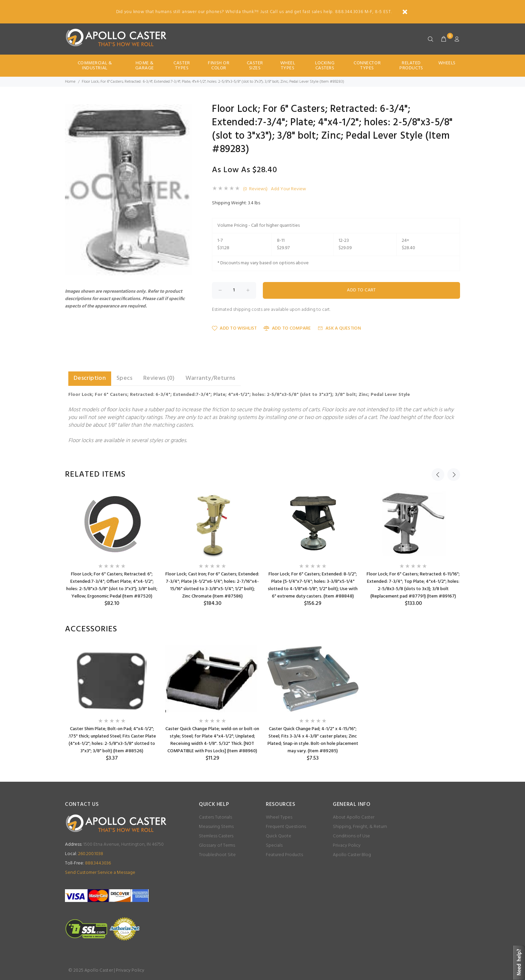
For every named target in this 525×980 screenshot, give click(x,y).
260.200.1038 (84, 854)
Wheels (447, 63)
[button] (186, 110)
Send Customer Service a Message (100, 873)
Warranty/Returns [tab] (210, 378)
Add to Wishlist (234, 328)
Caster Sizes (255, 66)
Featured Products (284, 855)
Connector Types (367, 66)
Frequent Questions (286, 827)
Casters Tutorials (215, 817)
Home (70, 82)
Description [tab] (90, 378)
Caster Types (182, 66)
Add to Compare (287, 328)
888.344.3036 (88, 863)
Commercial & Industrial (95, 66)
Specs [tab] (125, 378)
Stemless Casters (216, 836)
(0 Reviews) (255, 189)
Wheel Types (288, 66)
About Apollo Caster (354, 817)
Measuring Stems (216, 827)
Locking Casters (325, 66)
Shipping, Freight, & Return (360, 827)
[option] (112, 549)
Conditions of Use (351, 836)
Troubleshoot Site (217, 855)
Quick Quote (279, 836)
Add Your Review (288, 189)
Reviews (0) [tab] (159, 378)
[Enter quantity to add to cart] (234, 290)
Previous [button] (438, 475)
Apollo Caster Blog (352, 855)
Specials (274, 846)
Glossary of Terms (217, 846)
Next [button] (454, 475)
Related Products (411, 66)
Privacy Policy (347, 846)
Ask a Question (339, 328)
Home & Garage (145, 66)
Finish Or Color (219, 66)
